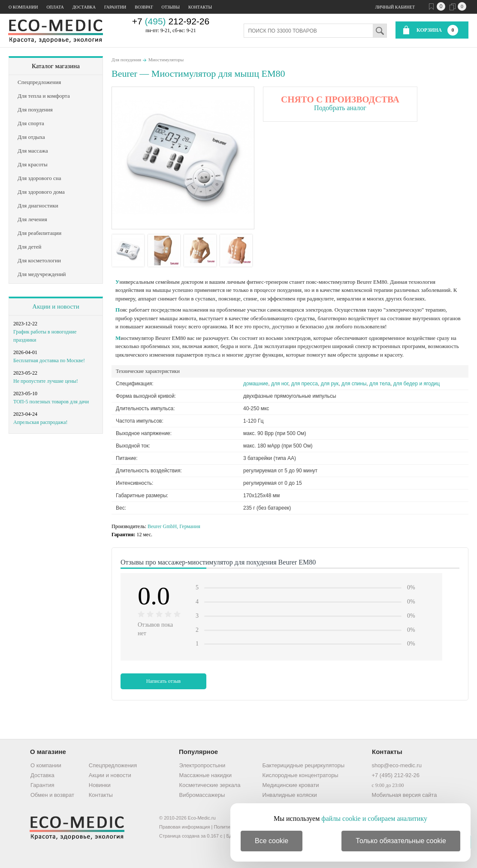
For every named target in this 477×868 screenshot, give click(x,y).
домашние (256, 384)
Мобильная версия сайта (404, 795)
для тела (380, 384)
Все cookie (272, 841)
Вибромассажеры (202, 795)
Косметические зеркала (210, 785)
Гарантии (115, 7)
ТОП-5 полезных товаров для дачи (51, 402)
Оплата (55, 7)
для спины (354, 384)
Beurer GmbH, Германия (174, 526)
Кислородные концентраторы (300, 775)
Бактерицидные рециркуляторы (303, 765)
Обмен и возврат (52, 795)
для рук (330, 384)
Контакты (200, 7)
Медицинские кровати (291, 785)
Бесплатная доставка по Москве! (49, 360)
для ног (280, 384)
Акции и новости (56, 306)
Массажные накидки (205, 775)
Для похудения (126, 60)
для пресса (305, 384)
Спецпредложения (113, 765)
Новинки (100, 785)
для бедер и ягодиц (417, 384)
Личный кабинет (395, 7)
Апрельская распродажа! (40, 422)
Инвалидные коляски (290, 795)
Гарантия (42, 785)
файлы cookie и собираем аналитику (374, 818)
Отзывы (171, 7)
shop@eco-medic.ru (397, 765)
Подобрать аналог (340, 108)
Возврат (144, 7)
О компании (23, 7)
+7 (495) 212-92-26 (395, 775)
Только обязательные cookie (401, 841)
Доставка (84, 7)
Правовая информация (184, 827)
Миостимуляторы (166, 60)
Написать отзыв (164, 681)
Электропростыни (202, 765)
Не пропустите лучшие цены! (46, 381)
